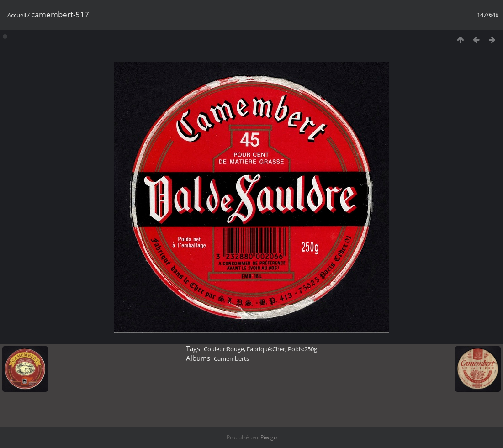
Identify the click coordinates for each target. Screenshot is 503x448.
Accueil (17, 15)
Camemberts (231, 358)
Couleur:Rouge (224, 349)
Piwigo (269, 437)
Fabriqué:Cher (266, 349)
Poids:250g (302, 349)
